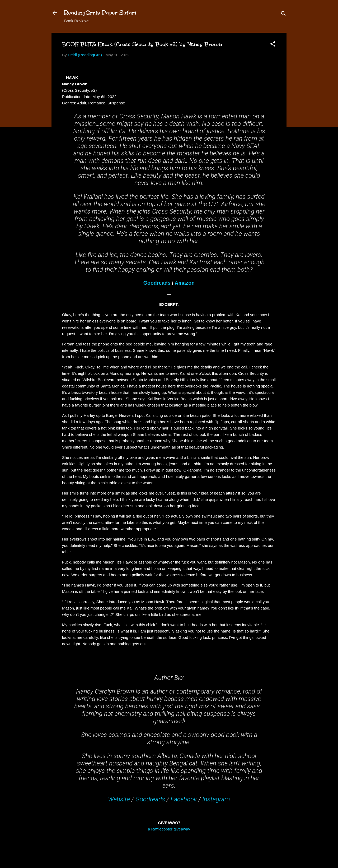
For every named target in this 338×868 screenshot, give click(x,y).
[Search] (283, 14)
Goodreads (157, 283)
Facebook (184, 799)
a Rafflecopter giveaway (169, 829)
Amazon (185, 283)
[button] (273, 45)
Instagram (216, 799)
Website (119, 799)
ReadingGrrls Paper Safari (100, 13)
